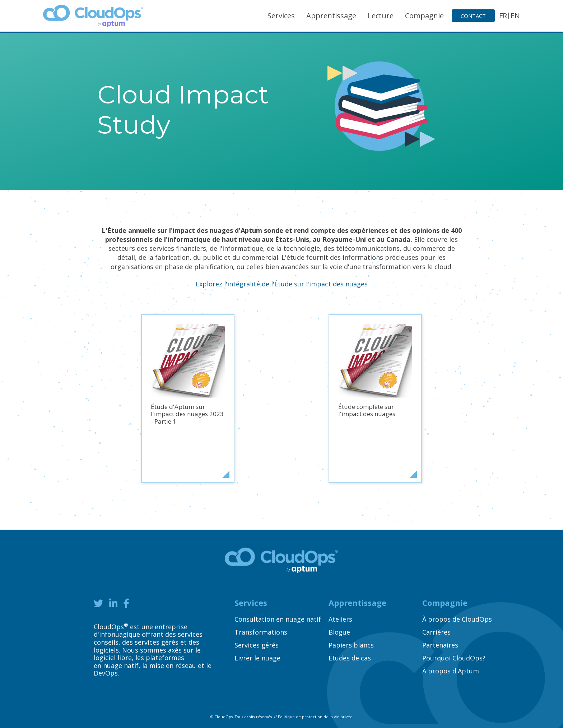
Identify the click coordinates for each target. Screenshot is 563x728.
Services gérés (257, 645)
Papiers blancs (351, 645)
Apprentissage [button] (331, 16)
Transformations (261, 632)
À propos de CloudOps (457, 619)
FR (503, 16)
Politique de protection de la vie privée (315, 717)
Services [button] (281, 16)
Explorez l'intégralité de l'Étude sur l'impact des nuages (282, 284)
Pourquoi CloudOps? (454, 658)
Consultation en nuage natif (278, 619)
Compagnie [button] (424, 16)
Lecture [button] (381, 16)
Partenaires (440, 645)
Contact (473, 16)
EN (515, 16)
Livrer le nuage (257, 658)
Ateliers (340, 619)
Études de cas (350, 658)
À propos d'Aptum (451, 671)
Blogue (339, 632)
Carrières (436, 632)
